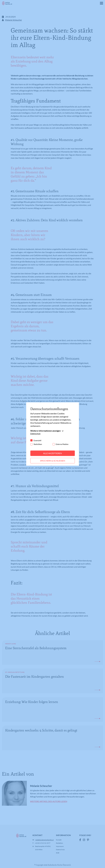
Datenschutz (35, 434)
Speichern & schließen (53, 461)
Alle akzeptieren (52, 453)
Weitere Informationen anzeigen (45, 431)
